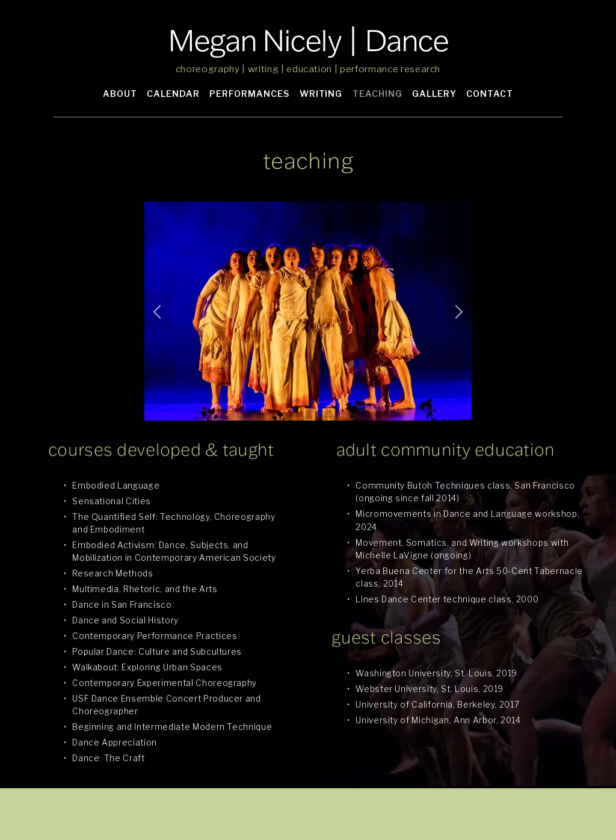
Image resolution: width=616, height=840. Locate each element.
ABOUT (120, 94)
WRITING (321, 94)
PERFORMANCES (249, 94)
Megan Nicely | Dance (308, 40)
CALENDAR (173, 94)
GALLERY (434, 94)
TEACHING (377, 94)
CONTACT (490, 94)
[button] (158, 311)
